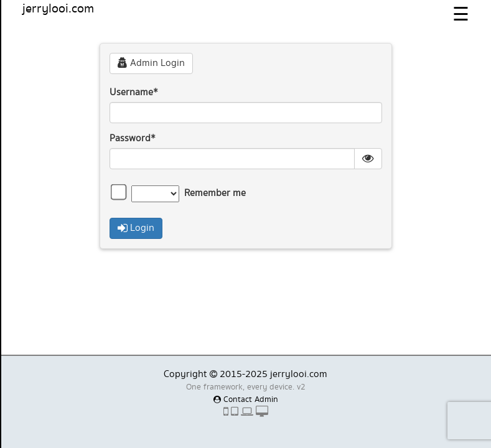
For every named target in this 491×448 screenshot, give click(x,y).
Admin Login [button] (151, 63)
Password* (133, 139)
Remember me (215, 194)
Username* (134, 93)
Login (136, 228)
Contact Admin (246, 399)
